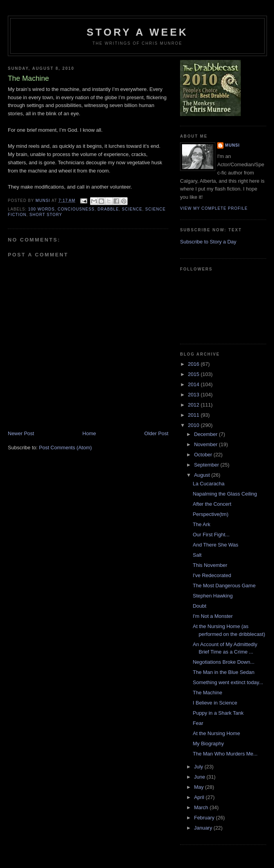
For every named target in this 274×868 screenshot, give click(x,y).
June (200, 777)
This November (210, 565)
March (202, 807)
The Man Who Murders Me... (225, 754)
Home (89, 433)
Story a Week (137, 32)
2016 (194, 364)
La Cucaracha (208, 484)
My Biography (208, 744)
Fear (198, 723)
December (207, 434)
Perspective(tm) (210, 514)
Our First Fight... (211, 535)
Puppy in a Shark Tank (218, 713)
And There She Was (215, 545)
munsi (233, 145)
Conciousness (76, 209)
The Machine (207, 693)
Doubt (199, 606)
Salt (197, 555)
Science (132, 209)
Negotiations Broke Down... (224, 662)
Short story (46, 215)
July (199, 767)
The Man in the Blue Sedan (224, 672)
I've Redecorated (212, 575)
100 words (41, 209)
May (200, 787)
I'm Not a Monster (213, 616)
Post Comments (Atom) (66, 448)
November (207, 444)
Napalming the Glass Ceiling (225, 494)
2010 (194, 425)
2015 (194, 374)
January (204, 828)
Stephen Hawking (213, 596)
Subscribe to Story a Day (208, 242)
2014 (194, 384)
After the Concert (212, 504)
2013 (194, 395)
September (207, 465)
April (200, 797)
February (205, 818)
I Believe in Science (215, 703)
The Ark (201, 524)
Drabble (108, 209)
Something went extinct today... (228, 682)
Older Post (156, 433)
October (204, 455)
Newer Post (21, 433)
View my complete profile (214, 208)
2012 (194, 405)
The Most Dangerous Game (224, 586)
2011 (194, 415)
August (203, 475)
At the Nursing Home (216, 733)
